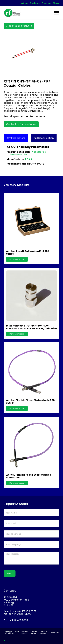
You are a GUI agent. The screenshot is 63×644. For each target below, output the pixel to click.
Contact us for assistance (21, 124)
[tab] (16, 138)
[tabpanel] (32, 155)
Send (9, 574)
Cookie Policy (34, 633)
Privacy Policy (25, 633)
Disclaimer (55, 633)
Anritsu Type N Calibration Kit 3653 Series (28, 252)
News (56, 3)
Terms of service (43, 633)
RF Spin (29, 159)
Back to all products (19, 26)
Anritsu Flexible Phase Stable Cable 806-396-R (31, 402)
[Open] (57, 13)
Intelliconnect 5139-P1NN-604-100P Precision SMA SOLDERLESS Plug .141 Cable (31, 327)
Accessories (39, 152)
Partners (35, 3)
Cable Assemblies (17, 154)
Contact (47, 3)
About (25, 3)
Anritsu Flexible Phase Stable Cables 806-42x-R (29, 476)
